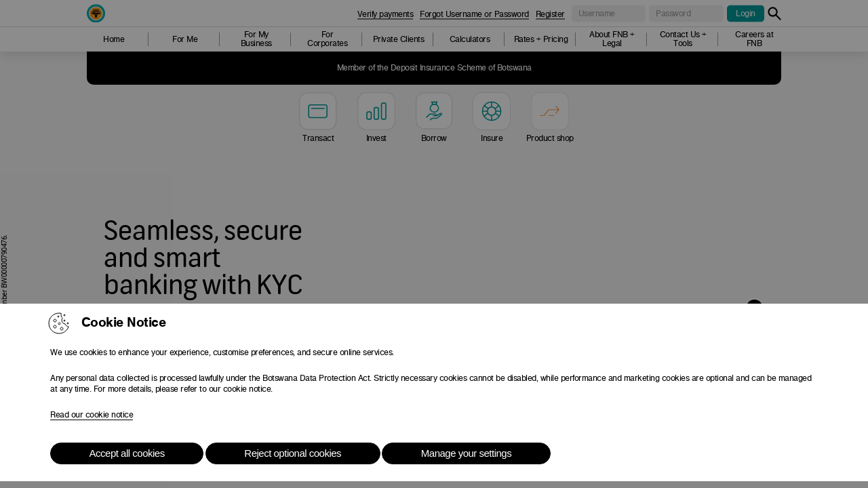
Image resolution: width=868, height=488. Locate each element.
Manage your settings (466, 453)
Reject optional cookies (293, 453)
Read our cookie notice (92, 415)
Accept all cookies (127, 453)
